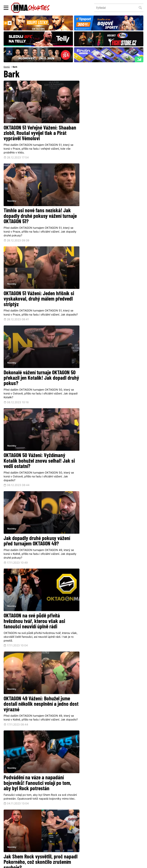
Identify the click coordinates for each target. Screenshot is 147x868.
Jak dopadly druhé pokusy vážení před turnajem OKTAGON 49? (108, 286)
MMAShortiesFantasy (89, 835)
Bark (15, 67)
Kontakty (121, 828)
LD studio (126, 863)
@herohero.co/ (59, 795)
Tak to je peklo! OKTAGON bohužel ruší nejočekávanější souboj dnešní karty (37, 528)
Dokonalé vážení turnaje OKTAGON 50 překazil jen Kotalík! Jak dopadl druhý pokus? (108, 209)
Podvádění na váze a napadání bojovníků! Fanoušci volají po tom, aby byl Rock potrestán (37, 449)
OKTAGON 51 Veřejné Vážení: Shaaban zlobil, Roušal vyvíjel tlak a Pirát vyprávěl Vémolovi (37, 130)
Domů (7, 67)
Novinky (12, 114)
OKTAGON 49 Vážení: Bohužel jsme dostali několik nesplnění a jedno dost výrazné (108, 369)
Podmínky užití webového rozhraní (34, 863)
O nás (45, 835)
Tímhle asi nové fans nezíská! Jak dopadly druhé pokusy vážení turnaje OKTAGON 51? (108, 130)
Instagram (89, 808)
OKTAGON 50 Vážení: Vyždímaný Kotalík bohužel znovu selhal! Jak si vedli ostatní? (37, 289)
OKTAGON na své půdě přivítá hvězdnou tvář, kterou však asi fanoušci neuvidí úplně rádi (34, 369)
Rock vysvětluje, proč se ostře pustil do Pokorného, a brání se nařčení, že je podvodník (106, 528)
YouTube (114, 808)
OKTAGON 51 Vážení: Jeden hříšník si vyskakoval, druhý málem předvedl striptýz (37, 209)
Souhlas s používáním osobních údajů (90, 863)
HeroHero (60, 835)
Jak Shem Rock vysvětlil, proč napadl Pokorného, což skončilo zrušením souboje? (106, 449)
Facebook (62, 808)
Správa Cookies (61, 863)
